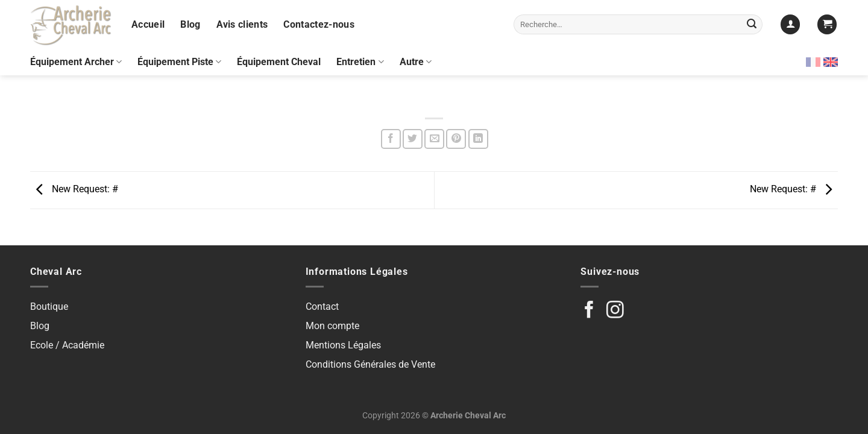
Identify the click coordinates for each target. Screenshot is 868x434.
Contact (322, 307)
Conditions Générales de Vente (370, 364)
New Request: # (74, 190)
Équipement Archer (76, 62)
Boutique (49, 307)
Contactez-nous (319, 24)
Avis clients (242, 24)
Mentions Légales (343, 345)
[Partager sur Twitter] (413, 139)
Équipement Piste (179, 62)
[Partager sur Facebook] (391, 139)
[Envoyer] (752, 25)
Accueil (148, 24)
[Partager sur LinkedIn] (478, 139)
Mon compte (332, 326)
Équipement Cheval (279, 62)
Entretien (360, 62)
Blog (190, 24)
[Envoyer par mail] (434, 139)
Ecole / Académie (67, 345)
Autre (416, 62)
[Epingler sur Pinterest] (456, 139)
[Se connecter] (790, 24)
